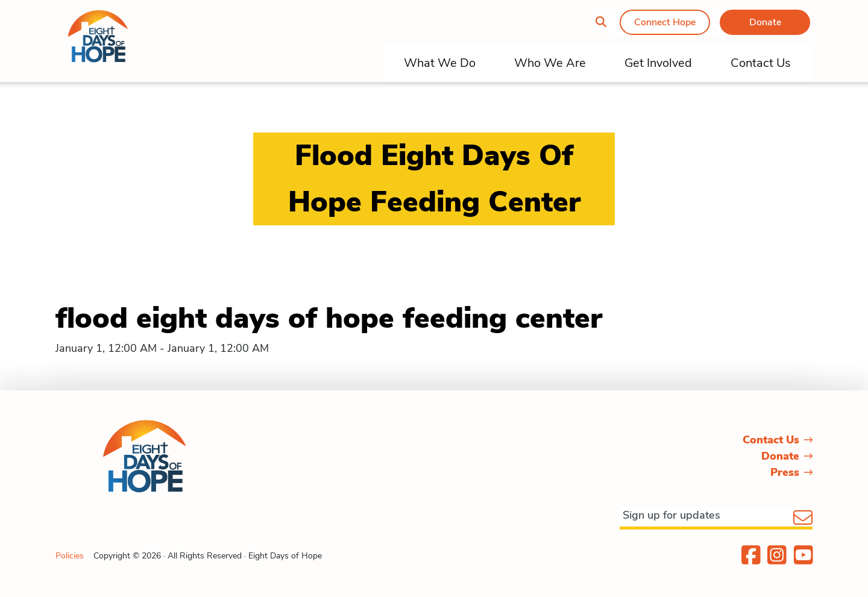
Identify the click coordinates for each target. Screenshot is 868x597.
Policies (70, 556)
